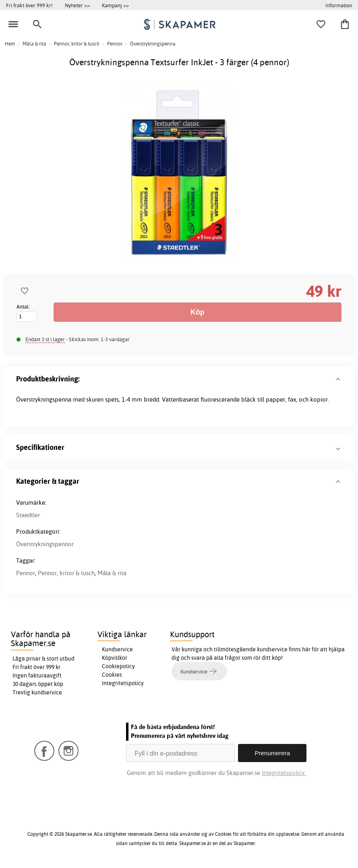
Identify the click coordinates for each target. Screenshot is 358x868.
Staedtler (28, 515)
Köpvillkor (115, 658)
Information (339, 5)
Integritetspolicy (123, 683)
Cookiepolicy (118, 666)
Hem (10, 44)
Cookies (112, 675)
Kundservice (117, 649)
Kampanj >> (115, 5)
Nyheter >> (77, 5)
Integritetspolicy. (284, 773)
